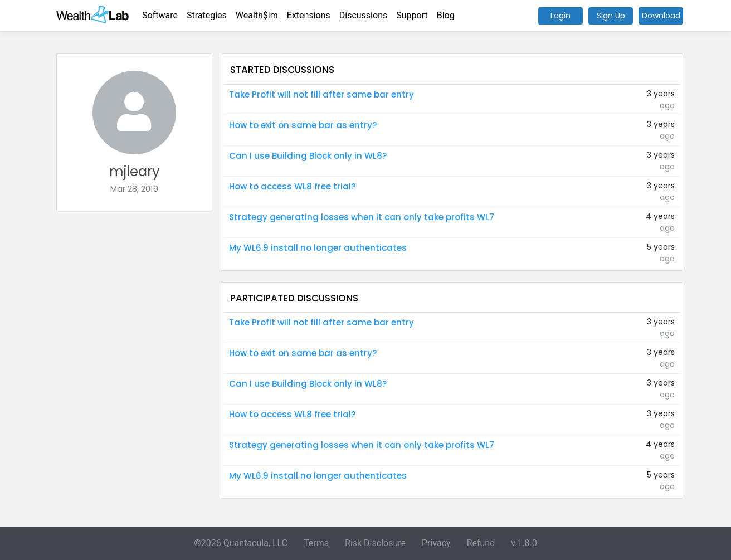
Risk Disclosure (375, 543)
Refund (481, 543)
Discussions (363, 15)
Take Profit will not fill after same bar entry (321, 94)
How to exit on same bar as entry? (303, 125)
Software (160, 15)
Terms (316, 543)
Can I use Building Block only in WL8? (308, 156)
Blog (446, 15)
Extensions (309, 15)
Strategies (207, 15)
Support (412, 15)
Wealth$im (257, 15)
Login (561, 16)
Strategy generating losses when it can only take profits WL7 (362, 217)
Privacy (436, 543)
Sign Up (611, 16)
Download (661, 16)
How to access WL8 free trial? (292, 186)
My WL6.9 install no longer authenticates (318, 248)
